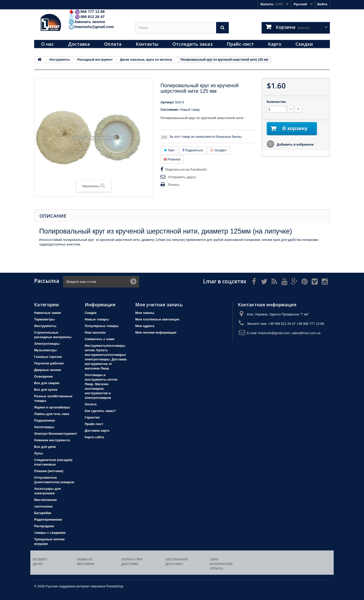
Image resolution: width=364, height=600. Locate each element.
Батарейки (43, 513)
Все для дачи (45, 447)
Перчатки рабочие (49, 363)
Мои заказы (145, 313)
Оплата (113, 44)
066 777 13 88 (86, 11)
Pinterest (172, 159)
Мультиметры (45, 350)
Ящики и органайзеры (52, 407)
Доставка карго (97, 431)
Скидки (304, 44)
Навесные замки (48, 313)
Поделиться (193, 150)
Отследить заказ (192, 44)
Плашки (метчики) (49, 471)
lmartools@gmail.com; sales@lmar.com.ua (289, 333)
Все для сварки (47, 383)
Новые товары (97, 319)
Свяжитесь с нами (100, 339)
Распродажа (44, 526)
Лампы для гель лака (52, 414)
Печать (174, 185)
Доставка (79, 44)
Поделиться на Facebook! (186, 169)
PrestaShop (115, 586)
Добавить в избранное (295, 144)
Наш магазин (95, 332)
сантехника (43, 506)
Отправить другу (182, 177)
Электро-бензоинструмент (56, 434)
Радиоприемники (48, 520)
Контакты (147, 44)
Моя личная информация (156, 332)
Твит (169, 150)
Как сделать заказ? (100, 411)
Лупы (39, 453)
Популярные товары (102, 326)
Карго (275, 44)
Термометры (44, 319)
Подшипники (44, 420)
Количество (276, 102)
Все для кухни (46, 390)
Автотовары (44, 427)
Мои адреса (145, 326)
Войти (322, 4)
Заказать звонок (87, 22)
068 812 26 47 (86, 17)
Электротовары (47, 344)
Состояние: (170, 110)
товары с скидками (50, 533)
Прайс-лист (240, 44)
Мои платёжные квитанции (157, 319)
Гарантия (92, 417)
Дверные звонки (48, 370)
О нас (48, 44)
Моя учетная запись (159, 305)
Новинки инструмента (52, 440)
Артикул (167, 102)
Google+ (219, 150)
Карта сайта (94, 437)
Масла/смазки (45, 500)
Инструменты (45, 326)
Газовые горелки (48, 357)
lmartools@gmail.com (91, 27)
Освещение (43, 376)
